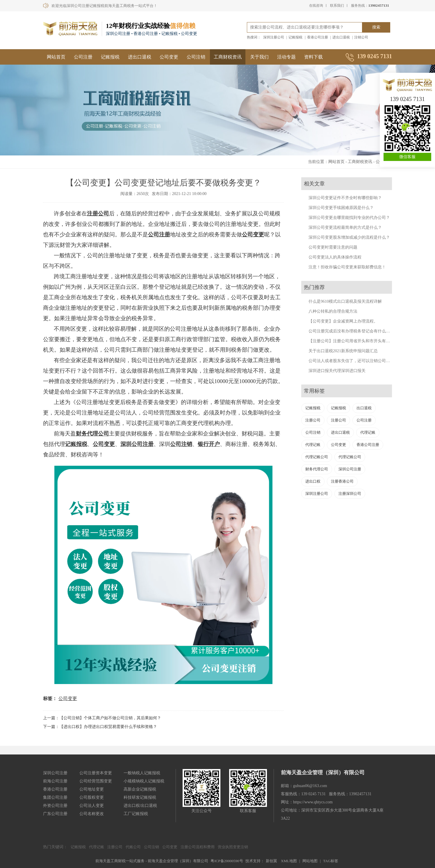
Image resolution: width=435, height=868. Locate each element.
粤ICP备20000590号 (227, 861)
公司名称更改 (92, 814)
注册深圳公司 (350, 494)
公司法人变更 (92, 806)
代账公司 (133, 847)
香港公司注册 (318, 37)
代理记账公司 (317, 457)
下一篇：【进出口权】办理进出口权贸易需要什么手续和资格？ (100, 727)
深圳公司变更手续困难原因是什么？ (341, 208)
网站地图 (310, 861)
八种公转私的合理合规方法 (333, 311)
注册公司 (98, 214)
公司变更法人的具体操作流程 (335, 257)
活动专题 (286, 57)
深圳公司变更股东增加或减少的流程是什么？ (349, 237)
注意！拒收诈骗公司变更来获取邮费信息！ (347, 267)
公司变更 (169, 57)
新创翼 (271, 861)
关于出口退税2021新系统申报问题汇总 (343, 351)
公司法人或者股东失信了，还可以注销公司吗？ (351, 361)
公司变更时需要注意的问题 (333, 247)
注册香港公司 (342, 481)
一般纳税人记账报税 (142, 773)
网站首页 (56, 57)
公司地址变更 (92, 789)
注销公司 (361, 37)
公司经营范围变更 (96, 781)
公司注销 (196, 57)
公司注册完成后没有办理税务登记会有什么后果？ (353, 331)
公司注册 (83, 57)
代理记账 (368, 432)
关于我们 (259, 57)
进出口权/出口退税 (140, 806)
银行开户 (209, 444)
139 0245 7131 (407, 99)
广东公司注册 (55, 814)
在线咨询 (316, 6)
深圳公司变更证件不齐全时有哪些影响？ (345, 198)
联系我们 (337, 6)
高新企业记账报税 (140, 789)
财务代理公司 (92, 434)
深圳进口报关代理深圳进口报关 (337, 371)
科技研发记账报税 (140, 797)
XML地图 (289, 861)
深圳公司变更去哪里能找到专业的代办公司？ (349, 218)
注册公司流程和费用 (198, 847)
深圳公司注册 (137, 444)
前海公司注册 (55, 781)
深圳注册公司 (274, 37)
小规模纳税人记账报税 (144, 781)
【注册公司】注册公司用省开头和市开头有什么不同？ (357, 341)
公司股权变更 (92, 797)
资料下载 (313, 57)
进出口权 (313, 481)
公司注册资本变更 (96, 773)
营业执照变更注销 (233, 847)
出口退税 (364, 408)
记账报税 (295, 37)
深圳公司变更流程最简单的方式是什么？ (345, 227)
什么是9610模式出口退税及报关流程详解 (345, 301)
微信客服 (407, 157)
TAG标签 (331, 861)
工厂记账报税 (136, 814)
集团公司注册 (55, 797)
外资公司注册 (55, 806)
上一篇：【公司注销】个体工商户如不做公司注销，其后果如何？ (102, 718)
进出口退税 (341, 37)
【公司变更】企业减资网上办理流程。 (343, 321)
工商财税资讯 (228, 57)
